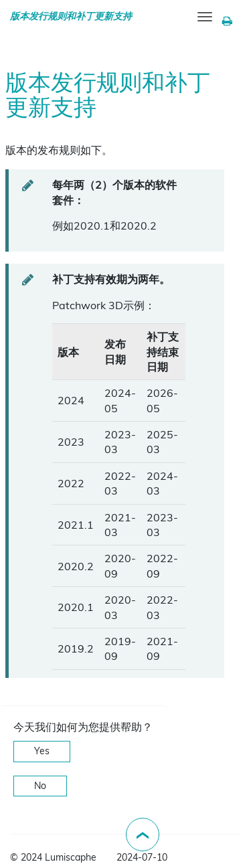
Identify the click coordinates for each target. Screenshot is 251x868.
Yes (42, 751)
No (40, 786)
